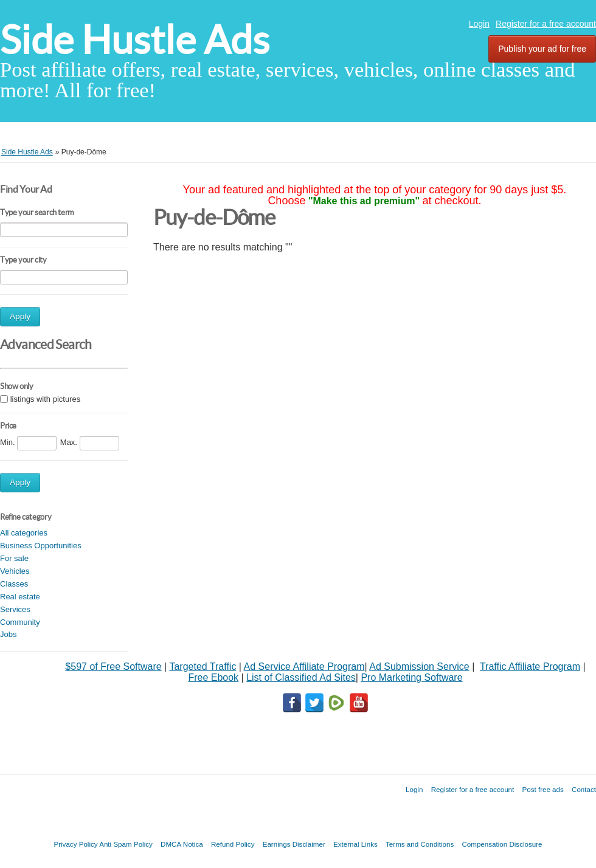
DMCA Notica (182, 844)
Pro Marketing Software (411, 677)
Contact (584, 789)
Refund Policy (233, 844)
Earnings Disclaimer (294, 844)
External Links (355, 844)
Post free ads (542, 789)
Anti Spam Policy (126, 844)
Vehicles (15, 571)
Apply (20, 316)
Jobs (8, 634)
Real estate (20, 597)
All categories (24, 533)
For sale (14, 558)
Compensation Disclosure (502, 844)
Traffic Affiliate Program (530, 666)
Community (20, 622)
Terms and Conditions (420, 844)
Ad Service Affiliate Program (304, 666)
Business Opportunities (41, 546)
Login (479, 24)
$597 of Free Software (113, 666)
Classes (14, 584)
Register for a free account (546, 24)
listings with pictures (46, 399)
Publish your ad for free (542, 49)
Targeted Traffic (203, 666)
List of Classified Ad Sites (301, 677)
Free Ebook (213, 677)
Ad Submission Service (419, 666)
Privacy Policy (75, 844)
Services (15, 609)
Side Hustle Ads (135, 40)
